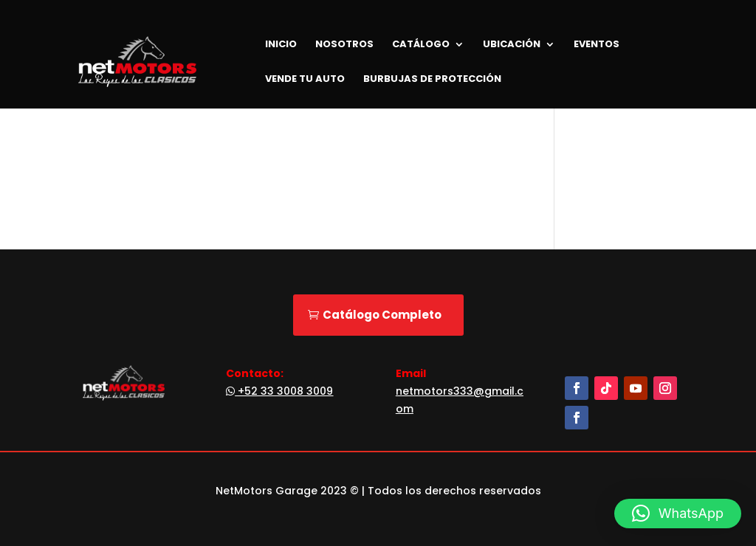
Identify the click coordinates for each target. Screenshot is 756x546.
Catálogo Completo (382, 315)
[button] (678, 514)
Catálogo (421, 45)
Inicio (281, 45)
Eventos (597, 45)
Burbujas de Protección (432, 80)
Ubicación (512, 45)
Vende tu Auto (305, 80)
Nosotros (344, 45)
